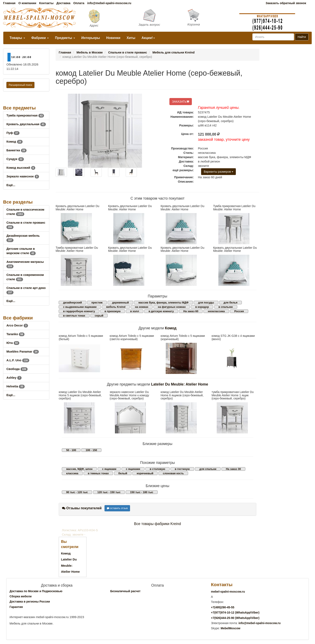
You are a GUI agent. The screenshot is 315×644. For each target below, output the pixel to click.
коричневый (145, 473)
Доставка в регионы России (30, 602)
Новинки (113, 38)
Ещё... (11, 185)
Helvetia (16, 386)
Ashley (14, 378)
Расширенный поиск (20, 85)
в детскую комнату (161, 311)
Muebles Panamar (23, 352)
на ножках (142, 307)
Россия (239, 311)
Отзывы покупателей (82, 508)
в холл (135, 311)
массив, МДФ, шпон (79, 469)
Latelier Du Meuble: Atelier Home (179, 384)
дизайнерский (72, 303)
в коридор (202, 307)
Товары (17, 38)
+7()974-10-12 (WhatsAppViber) (235, 612)
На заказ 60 (191, 311)
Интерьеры (91, 38)
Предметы (65, 38)
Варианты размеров (218, 172)
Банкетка (16, 150)
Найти (302, 37)
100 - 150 (91, 450)
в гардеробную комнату (79, 311)
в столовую (157, 469)
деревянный (120, 303)
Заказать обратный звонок (286, 3)
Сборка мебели (21, 596)
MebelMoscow (230, 628)
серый (99, 316)
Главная (9, 3)
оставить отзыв (117, 508)
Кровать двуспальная (26, 124)
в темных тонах (98, 473)
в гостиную (182, 469)
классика (72, 473)
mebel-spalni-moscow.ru (228, 592)
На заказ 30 (233, 469)
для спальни (208, 469)
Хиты (131, 38)
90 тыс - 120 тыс (77, 492)
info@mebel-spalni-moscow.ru (109, 3)
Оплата (79, 3)
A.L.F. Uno (18, 360)
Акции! (148, 38)
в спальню (226, 307)
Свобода (17, 369)
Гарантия (16, 607)
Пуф (13, 133)
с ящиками (109, 469)
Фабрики (40, 38)
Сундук (15, 159)
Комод (15, 142)
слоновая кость (173, 473)
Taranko (15, 334)
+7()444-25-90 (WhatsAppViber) (235, 618)
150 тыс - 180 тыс (142, 492)
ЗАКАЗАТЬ (181, 102)
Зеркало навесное (23, 176)
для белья (230, 303)
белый (123, 473)
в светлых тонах (74, 316)
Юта (13, 343)
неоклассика (216, 311)
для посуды (206, 303)
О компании (27, 3)
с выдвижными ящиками (80, 307)
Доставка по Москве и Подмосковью (36, 591)
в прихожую (113, 311)
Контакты (46, 3)
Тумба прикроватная (25, 115)
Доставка (63, 3)
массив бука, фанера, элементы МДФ (163, 303)
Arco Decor (17, 325)
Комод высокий (21, 168)
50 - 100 (71, 450)
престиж (97, 303)
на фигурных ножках (172, 307)
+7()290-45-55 (223, 607)
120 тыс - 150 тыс (109, 492)
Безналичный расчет (125, 591)
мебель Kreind (116, 307)
